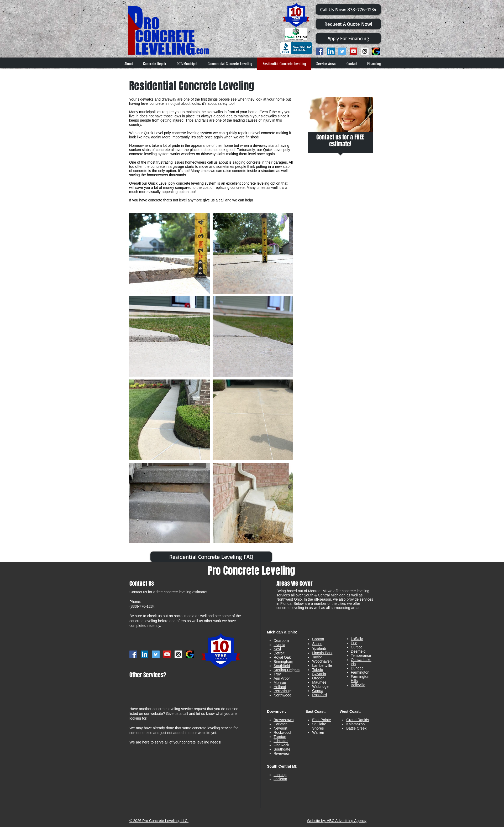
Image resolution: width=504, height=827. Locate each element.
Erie (354, 643)
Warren (318, 732)
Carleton (280, 724)
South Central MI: (282, 766)
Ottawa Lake (361, 660)
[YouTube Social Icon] (353, 51)
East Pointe (322, 720)
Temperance (361, 656)
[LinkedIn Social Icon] (331, 51)
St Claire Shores (319, 726)
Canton (318, 639)
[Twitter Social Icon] (342, 51)
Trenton (280, 737)
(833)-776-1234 (142, 606)
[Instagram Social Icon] (365, 51)
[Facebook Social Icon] (320, 51)
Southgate (282, 749)
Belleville (358, 685)
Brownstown (283, 720)
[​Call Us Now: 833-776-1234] (348, 9)
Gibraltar (281, 741)
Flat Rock (281, 745)
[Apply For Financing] (348, 38)
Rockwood (282, 732)
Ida (353, 664)
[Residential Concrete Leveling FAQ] (211, 557)
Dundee (357, 668)
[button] (326, 64)
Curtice (356, 647)
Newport (280, 728)
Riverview (282, 753)
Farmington (360, 672)
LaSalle (357, 639)
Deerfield (358, 651)
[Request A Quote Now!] (348, 24)
